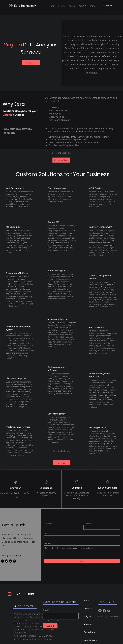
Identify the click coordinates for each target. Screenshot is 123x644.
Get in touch (90, 632)
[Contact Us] (31, 63)
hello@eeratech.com (12, 556)
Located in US (71, 493)
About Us (88, 624)
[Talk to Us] (61, 463)
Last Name (88, 523)
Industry (88, 608)
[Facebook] (3, 561)
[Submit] (50, 626)
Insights (87, 616)
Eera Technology (25, 6)
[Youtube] (109, 611)
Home (87, 601)
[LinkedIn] (10, 561)
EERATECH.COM (23, 594)
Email (46, 533)
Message (47, 543)
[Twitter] (7, 561)
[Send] (82, 561)
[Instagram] (14, 561)
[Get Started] (108, 6)
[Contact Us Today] (61, 160)
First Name (48, 523)
